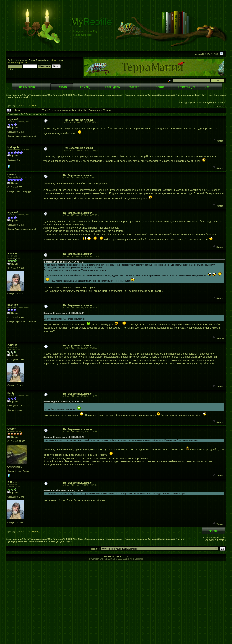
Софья (12, 175)
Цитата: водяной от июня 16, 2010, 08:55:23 (64, 262)
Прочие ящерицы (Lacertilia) (191, 95)
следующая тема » (214, 102)
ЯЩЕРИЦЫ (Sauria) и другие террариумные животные (94, 95)
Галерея (134, 87)
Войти (160, 87)
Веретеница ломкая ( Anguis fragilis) (54, 541)
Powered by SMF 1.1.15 (99, 559)
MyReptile (13, 147)
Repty (11, 393)
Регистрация (186, 87)
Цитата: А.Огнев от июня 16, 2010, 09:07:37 (64, 313)
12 (29, 105)
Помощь (86, 87)
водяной (13, 119)
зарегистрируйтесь (17, 63)
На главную (27, 87)
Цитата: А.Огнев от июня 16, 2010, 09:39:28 (64, 437)
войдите (54, 60)
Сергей (12, 429)
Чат (207, 87)
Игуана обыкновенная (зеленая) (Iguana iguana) (149, 95)
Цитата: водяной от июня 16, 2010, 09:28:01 (64, 402)
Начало (62, 87)
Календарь (113, 87)
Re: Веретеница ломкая (78, 120)
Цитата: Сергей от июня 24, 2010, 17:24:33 (63, 491)
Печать (219, 106)
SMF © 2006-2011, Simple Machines (127, 559)
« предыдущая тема (191, 102)
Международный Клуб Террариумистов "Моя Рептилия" (35, 95)
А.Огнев (12, 253)
